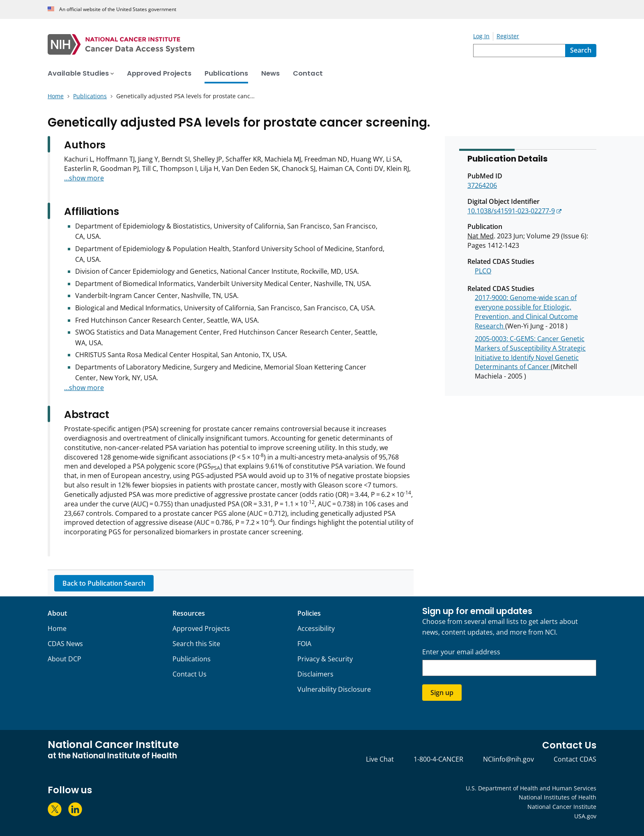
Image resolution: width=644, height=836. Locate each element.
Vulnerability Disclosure (334, 689)
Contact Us (190, 674)
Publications (192, 659)
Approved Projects (201, 628)
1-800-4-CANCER (438, 759)
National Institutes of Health (558, 797)
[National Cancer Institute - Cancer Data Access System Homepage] (260, 44)
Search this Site (196, 644)
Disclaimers (315, 674)
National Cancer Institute (562, 807)
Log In (481, 36)
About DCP (64, 659)
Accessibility (316, 628)
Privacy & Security (325, 659)
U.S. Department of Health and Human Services (531, 788)
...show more (84, 178)
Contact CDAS (575, 759)
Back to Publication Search (104, 583)
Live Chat (380, 759)
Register (508, 36)
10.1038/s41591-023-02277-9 (511, 211)
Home (57, 628)
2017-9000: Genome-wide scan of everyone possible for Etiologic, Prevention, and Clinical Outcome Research (526, 312)
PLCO (483, 271)
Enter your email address (461, 652)
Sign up (442, 693)
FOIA (304, 644)
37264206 (482, 185)
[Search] (581, 51)
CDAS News (65, 644)
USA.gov (585, 816)
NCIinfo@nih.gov (508, 759)
